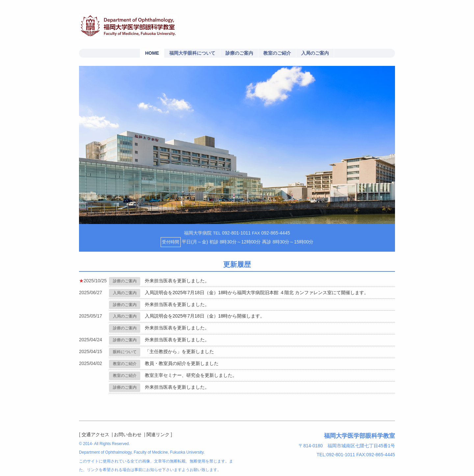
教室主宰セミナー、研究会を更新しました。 (191, 375)
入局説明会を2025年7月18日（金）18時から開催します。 (205, 316)
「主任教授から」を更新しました (179, 351)
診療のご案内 (239, 53)
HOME (152, 53)
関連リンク (158, 434)
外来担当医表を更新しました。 (177, 281)
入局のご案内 (315, 53)
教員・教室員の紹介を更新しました (182, 363)
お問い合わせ (128, 434)
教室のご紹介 (277, 53)
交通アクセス (95, 434)
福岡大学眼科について (192, 53)
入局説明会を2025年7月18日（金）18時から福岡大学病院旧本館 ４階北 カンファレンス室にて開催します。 (257, 293)
